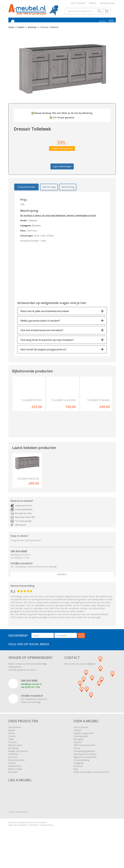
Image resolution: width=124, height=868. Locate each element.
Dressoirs (13, 768)
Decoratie (13, 783)
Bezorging (78, 750)
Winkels (93, 4)
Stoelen (12, 747)
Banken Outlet (15, 780)
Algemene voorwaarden (85, 768)
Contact (62, 586)
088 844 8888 (19, 562)
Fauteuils (13, 753)
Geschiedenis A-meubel (85, 765)
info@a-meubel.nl (21, 574)
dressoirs (31, 33)
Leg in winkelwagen (62, 172)
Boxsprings (14, 759)
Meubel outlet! (15, 756)
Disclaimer (34, 836)
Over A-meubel (78, 4)
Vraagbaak (79, 774)
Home (11, 33)
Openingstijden (81, 747)
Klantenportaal (107, 4)
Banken (12, 741)
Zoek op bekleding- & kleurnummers (91, 783)
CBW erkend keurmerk (84, 756)
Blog (76, 780)
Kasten (12, 744)
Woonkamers (15, 738)
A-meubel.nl (42, 834)
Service (77, 759)
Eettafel (12, 774)
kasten (20, 33)
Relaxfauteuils (15, 777)
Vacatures (78, 777)
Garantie (78, 753)
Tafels (11, 750)
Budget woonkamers (18, 762)
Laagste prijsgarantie (83, 744)
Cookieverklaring (81, 771)
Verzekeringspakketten (84, 762)
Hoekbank (13, 765)
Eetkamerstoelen (17, 771)
